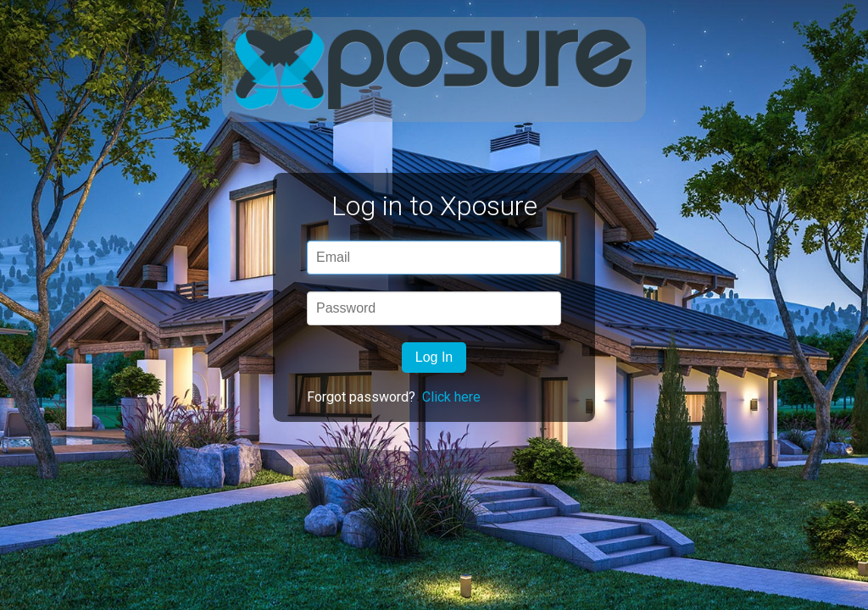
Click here (451, 397)
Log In (434, 357)
